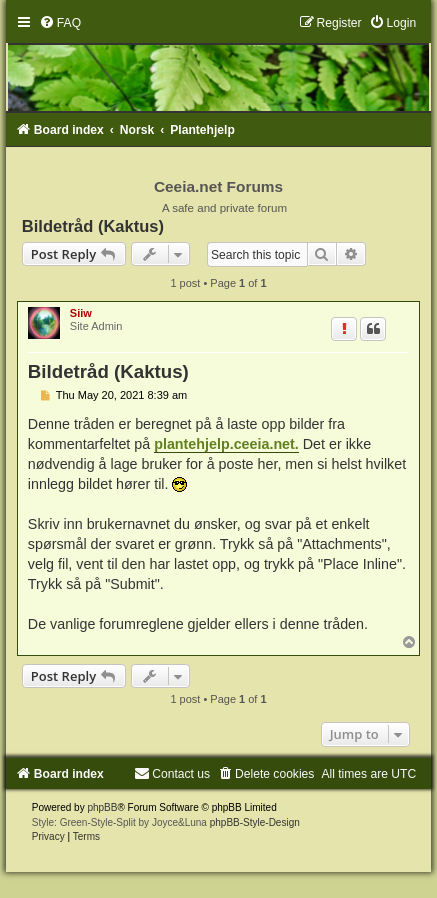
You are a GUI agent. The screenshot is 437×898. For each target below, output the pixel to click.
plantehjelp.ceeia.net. (226, 444)
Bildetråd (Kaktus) (93, 226)
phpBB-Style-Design (255, 822)
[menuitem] (60, 23)
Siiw (81, 313)
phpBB (102, 807)
